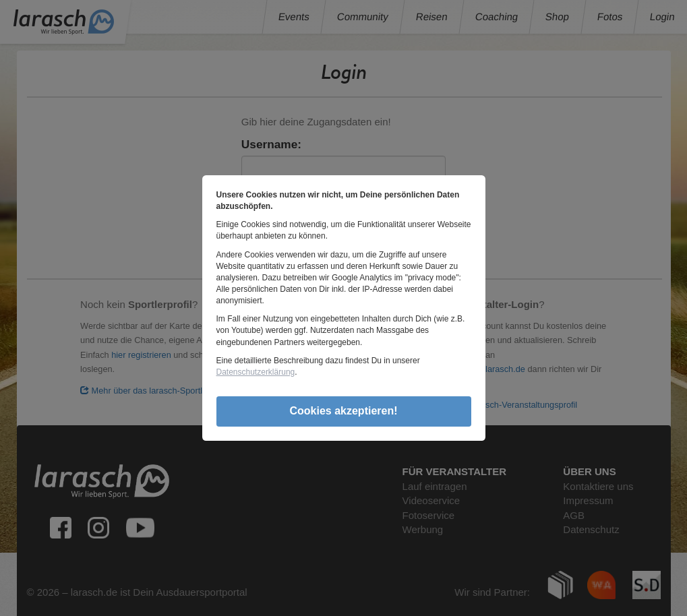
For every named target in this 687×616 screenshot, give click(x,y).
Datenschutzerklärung (256, 372)
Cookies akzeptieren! (343, 411)
